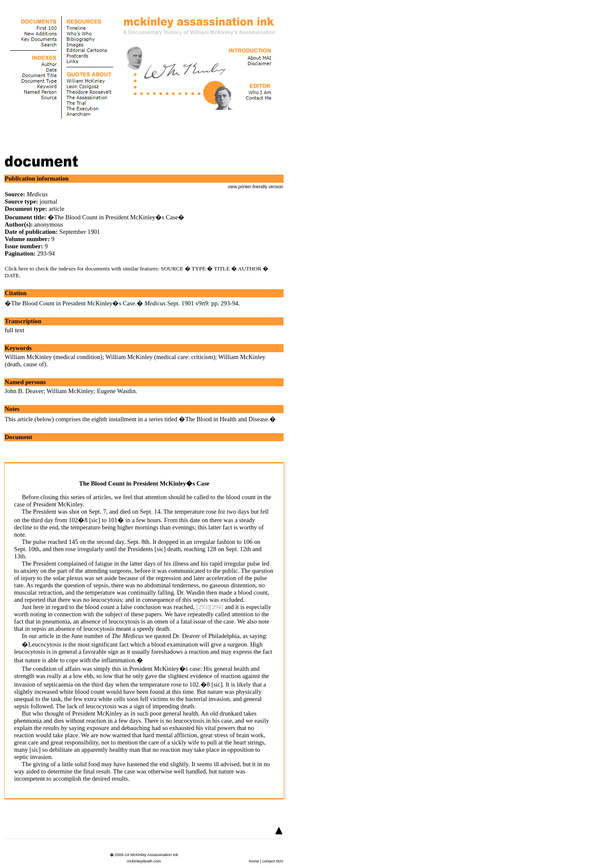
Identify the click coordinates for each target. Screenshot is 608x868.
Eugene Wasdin (116, 391)
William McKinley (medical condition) (53, 357)
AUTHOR (250, 269)
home (254, 861)
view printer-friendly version (255, 187)
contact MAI (273, 861)
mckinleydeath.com (144, 861)
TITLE (222, 269)
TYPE (199, 269)
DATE (12, 275)
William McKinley (70, 391)
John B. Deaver (24, 391)
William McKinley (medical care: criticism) (160, 357)
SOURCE (172, 269)
